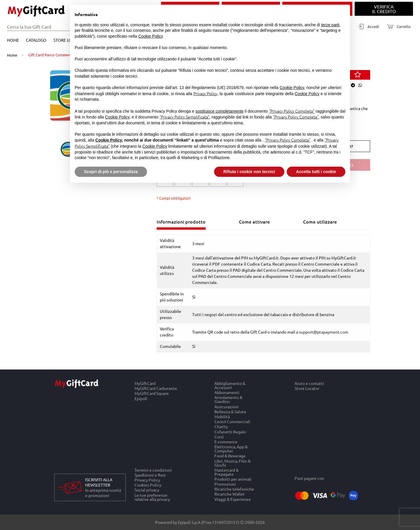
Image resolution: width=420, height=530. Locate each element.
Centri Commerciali (232, 422)
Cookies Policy (148, 485)
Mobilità (222, 416)
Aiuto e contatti (309, 383)
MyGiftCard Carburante (156, 388)
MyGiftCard (145, 383)
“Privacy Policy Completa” (292, 111)
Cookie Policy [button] (151, 36)
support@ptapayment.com (324, 332)
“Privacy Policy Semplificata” (184, 117)
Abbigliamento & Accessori (230, 385)
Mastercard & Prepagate (226, 472)
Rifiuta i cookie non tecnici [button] (249, 172)
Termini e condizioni (153, 470)
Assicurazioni (226, 406)
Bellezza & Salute (230, 411)
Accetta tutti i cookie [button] (316, 172)
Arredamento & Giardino (228, 399)
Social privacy (147, 490)
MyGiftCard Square (152, 393)
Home (13, 40)
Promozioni (225, 484)
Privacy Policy (147, 480)
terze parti (330, 25)
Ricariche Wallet (230, 494)
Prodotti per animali (233, 479)
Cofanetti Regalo (230, 432)
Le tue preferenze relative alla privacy (152, 497)
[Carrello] (397, 27)
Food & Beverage (230, 456)
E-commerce (226, 441)
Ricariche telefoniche (234, 489)
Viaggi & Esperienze (233, 499)
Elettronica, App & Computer (231, 449)
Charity (221, 427)
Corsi (219, 436)
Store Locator (307, 388)
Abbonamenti (227, 392)
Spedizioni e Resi (150, 475)
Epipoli (141, 398)
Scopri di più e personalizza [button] (111, 172)
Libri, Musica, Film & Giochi (232, 463)
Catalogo (36, 40)
